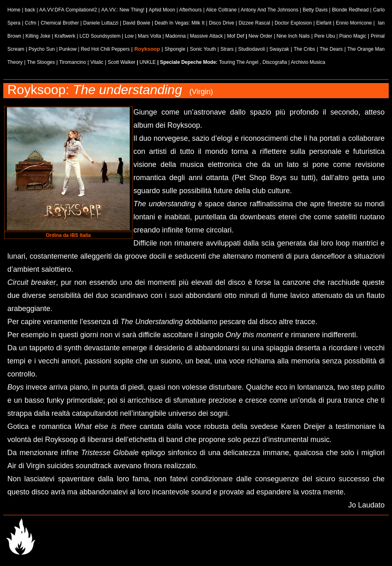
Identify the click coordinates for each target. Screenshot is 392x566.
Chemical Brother (60, 23)
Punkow (68, 49)
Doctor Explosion (293, 23)
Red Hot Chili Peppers (105, 49)
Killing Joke (38, 36)
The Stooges (41, 62)
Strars (227, 49)
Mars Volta (150, 36)
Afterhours (190, 10)
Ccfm (31, 23)
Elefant (324, 23)
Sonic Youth (203, 49)
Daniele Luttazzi (101, 23)
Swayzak (279, 49)
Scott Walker (122, 62)
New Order (260, 36)
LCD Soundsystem (100, 36)
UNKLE (148, 62)
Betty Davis (315, 10)
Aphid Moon (162, 10)
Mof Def (237, 36)
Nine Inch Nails (293, 36)
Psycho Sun (42, 49)
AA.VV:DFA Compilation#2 (68, 10)
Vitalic (97, 62)
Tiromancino (73, 62)
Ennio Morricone (354, 23)
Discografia (275, 62)
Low (129, 36)
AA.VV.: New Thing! (123, 10)
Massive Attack (206, 36)
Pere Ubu (325, 36)
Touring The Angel (239, 62)
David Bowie (136, 23)
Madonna (176, 36)
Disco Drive (221, 23)
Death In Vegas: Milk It (180, 23)
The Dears (331, 49)
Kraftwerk (65, 36)
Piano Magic (354, 36)
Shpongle (175, 49)
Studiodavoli (251, 49)
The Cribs (304, 49)
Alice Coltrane (221, 10)
